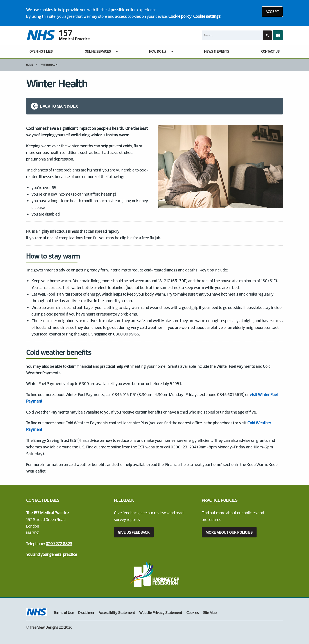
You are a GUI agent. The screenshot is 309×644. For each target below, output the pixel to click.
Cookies (193, 613)
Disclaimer (86, 613)
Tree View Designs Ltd (47, 627)
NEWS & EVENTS (217, 51)
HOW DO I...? (158, 51)
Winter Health (49, 65)
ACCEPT (272, 12)
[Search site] (267, 35)
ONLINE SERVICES (98, 51)
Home (29, 65)
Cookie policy (180, 16)
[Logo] (58, 35)
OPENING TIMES (41, 51)
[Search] (232, 35)
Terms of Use (64, 613)
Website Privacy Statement (161, 613)
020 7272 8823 (59, 544)
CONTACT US (270, 51)
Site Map (210, 613)
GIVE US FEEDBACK (134, 532)
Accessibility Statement (117, 613)
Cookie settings (207, 16)
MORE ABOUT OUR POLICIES (229, 532)
